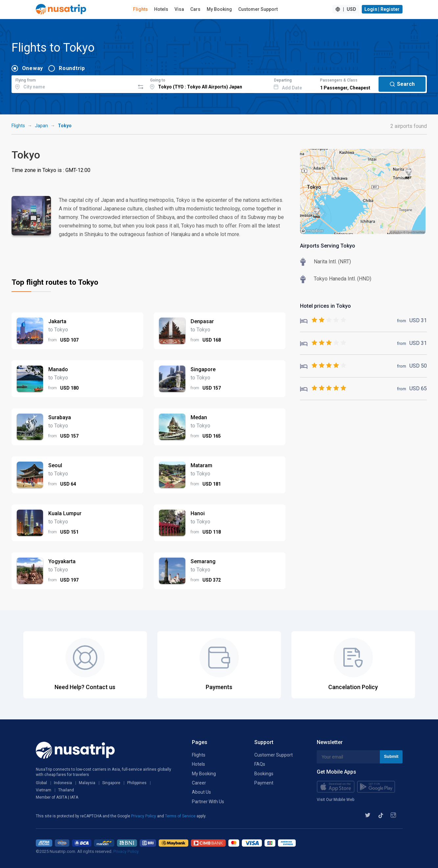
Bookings (264, 774)
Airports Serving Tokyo (328, 246)
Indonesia (63, 783)
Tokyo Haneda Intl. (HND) (343, 279)
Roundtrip (72, 68)
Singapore (111, 783)
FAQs (260, 764)
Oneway (33, 68)
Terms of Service (181, 816)
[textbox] (73, 83)
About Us (201, 792)
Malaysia (87, 783)
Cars (195, 9)
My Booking (219, 9)
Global (41, 783)
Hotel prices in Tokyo (325, 306)
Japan (41, 126)
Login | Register (382, 9)
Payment (264, 783)
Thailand (66, 790)
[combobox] (73, 83)
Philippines (137, 783)
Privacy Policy (144, 816)
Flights (140, 9)
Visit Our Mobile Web (335, 800)
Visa (179, 9)
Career (199, 783)
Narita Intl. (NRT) (332, 262)
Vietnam (44, 790)
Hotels (161, 9)
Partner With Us (208, 802)
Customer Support (258, 9)
